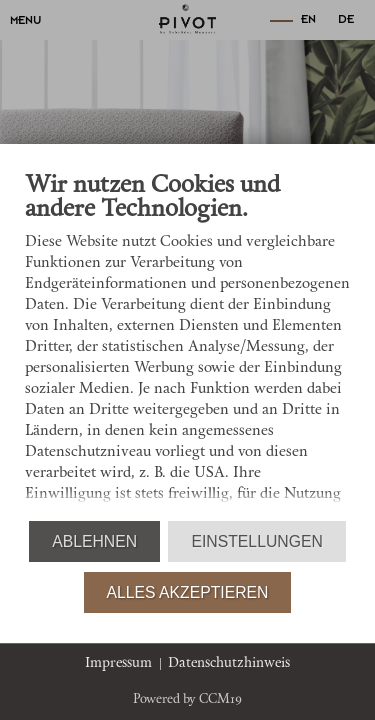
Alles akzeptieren (188, 592)
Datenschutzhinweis (229, 663)
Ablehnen (94, 541)
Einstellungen (256, 541)
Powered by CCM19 (187, 699)
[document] (187, 345)
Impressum (118, 663)
